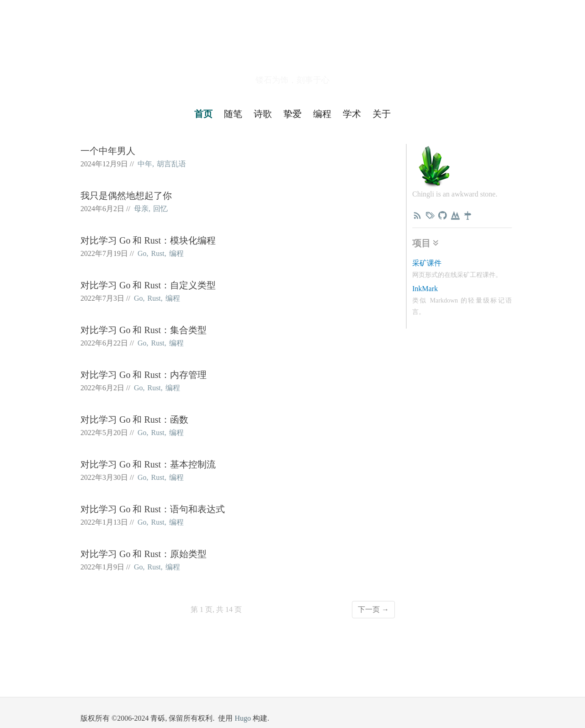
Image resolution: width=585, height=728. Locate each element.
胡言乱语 (171, 164)
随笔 (233, 114)
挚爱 (292, 114)
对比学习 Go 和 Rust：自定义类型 (148, 285)
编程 (322, 114)
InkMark (425, 289)
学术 (352, 114)
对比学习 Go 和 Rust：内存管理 (144, 375)
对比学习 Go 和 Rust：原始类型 (144, 554)
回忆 (160, 209)
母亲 (141, 209)
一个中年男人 (108, 151)
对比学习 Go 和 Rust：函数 (134, 420)
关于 (382, 114)
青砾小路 (292, 47)
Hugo (243, 718)
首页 (203, 114)
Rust (157, 253)
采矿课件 (427, 263)
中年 (145, 164)
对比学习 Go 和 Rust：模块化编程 (148, 240)
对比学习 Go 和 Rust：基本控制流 (148, 464)
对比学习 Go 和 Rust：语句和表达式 (153, 509)
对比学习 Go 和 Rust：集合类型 (144, 330)
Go (142, 253)
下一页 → (373, 609)
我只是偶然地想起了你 (126, 196)
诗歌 (263, 114)
